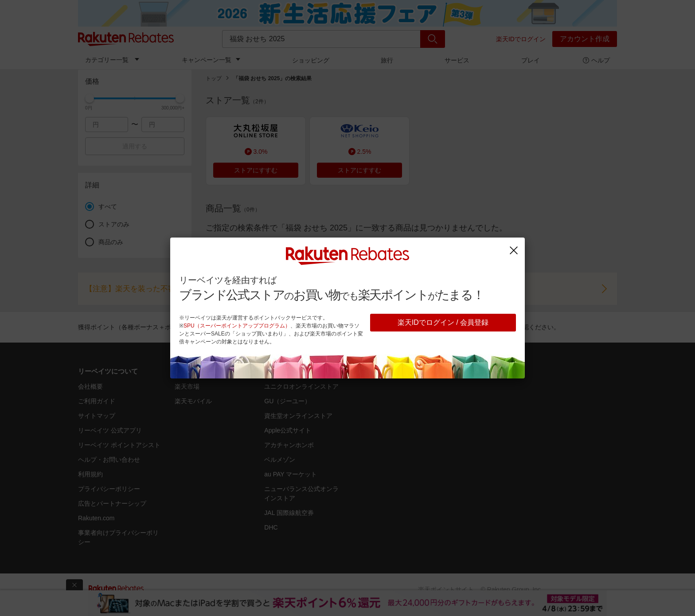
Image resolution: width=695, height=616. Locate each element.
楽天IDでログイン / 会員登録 (443, 322)
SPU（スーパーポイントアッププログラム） (237, 326)
